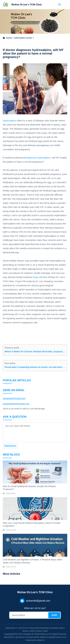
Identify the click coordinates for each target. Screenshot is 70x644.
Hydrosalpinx (9, 121)
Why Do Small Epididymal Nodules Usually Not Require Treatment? (29, 488)
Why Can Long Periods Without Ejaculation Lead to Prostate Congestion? (32, 524)
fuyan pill (38, 277)
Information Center (23, 38)
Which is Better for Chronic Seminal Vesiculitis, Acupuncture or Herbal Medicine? (35, 352)
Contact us (54, 5)
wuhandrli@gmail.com (14, 398)
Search (60, 5)
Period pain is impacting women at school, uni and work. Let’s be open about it (35, 367)
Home (9, 38)
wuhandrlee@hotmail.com (16, 404)
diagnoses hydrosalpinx (39, 158)
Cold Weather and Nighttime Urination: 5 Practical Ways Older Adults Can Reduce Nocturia (32, 561)
